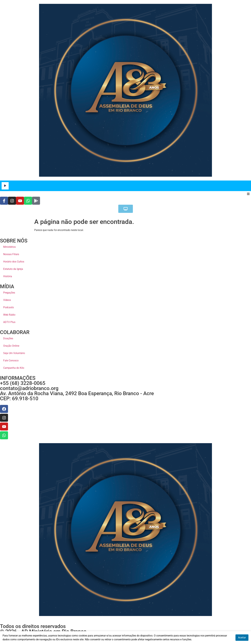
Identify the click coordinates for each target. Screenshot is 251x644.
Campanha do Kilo (14, 368)
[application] (125, 186)
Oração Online (11, 346)
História (8, 276)
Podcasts (8, 307)
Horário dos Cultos (14, 262)
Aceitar (242, 638)
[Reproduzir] (5, 186)
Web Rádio (9, 315)
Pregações (9, 293)
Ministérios (9, 247)
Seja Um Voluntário (14, 353)
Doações (8, 338)
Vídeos (7, 300)
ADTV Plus (9, 322)
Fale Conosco (11, 360)
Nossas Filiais (11, 254)
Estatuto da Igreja (13, 269)
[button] (248, 194)
